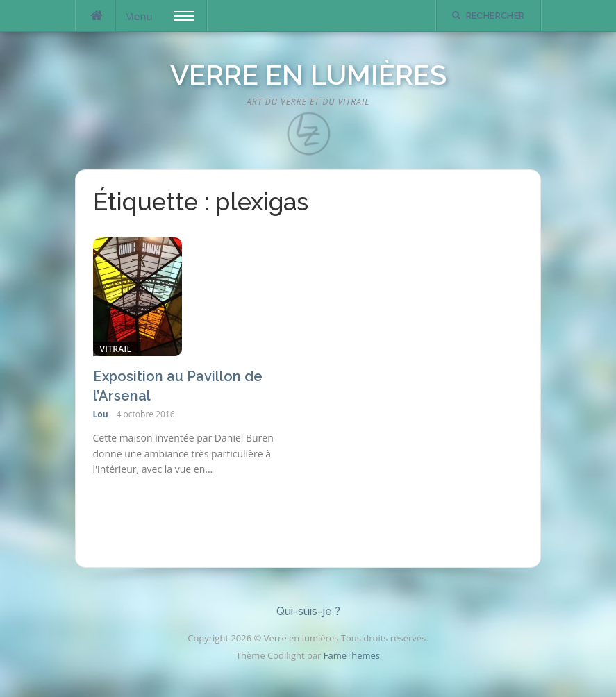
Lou (101, 414)
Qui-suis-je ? (308, 611)
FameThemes (352, 655)
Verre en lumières (308, 75)
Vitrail (116, 349)
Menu (160, 16)
